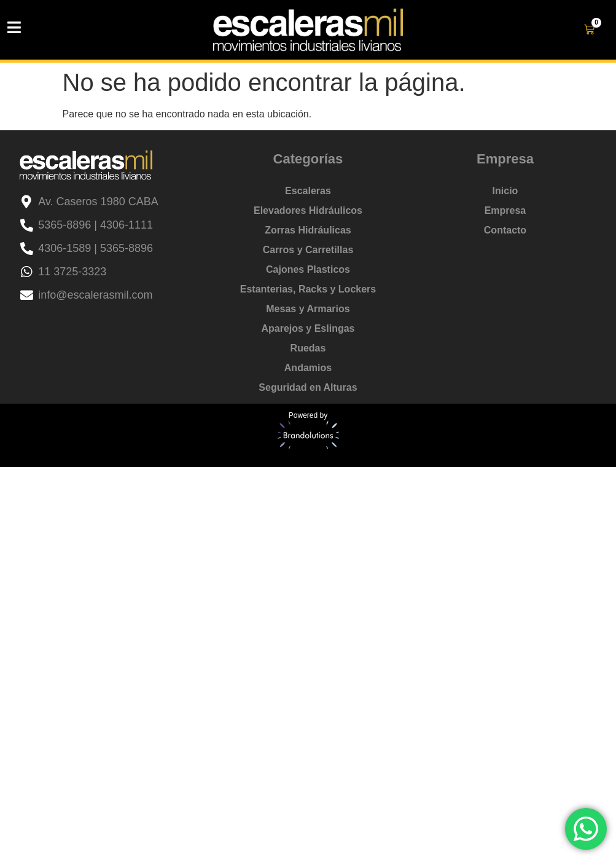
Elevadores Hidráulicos (308, 210)
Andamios (308, 368)
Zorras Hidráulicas (308, 230)
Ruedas (308, 348)
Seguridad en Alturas (308, 387)
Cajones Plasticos (308, 269)
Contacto (505, 230)
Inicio (505, 191)
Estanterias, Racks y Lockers (308, 289)
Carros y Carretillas (308, 250)
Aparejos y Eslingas (308, 328)
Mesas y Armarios (308, 309)
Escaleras (308, 191)
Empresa (505, 210)
